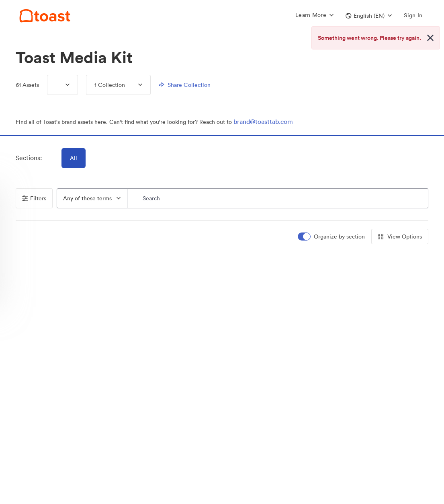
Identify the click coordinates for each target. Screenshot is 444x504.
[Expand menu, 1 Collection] (134, 85)
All (74, 158)
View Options (400, 237)
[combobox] (92, 198)
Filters (34, 198)
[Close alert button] (430, 38)
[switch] (332, 237)
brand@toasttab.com (263, 121)
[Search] (278, 198)
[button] (369, 16)
